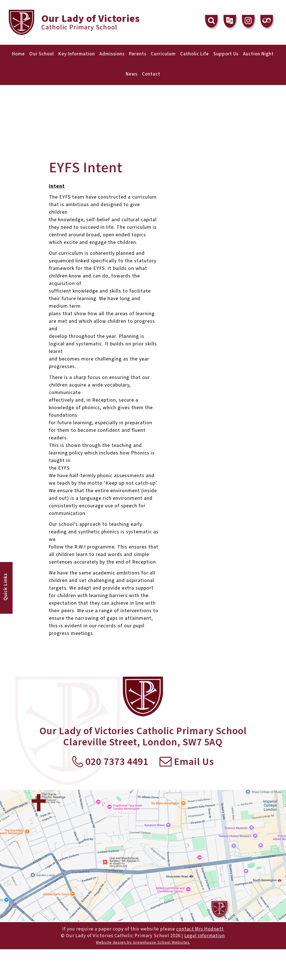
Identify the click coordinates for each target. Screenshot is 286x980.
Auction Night (258, 54)
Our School (42, 54)
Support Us (226, 54)
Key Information (77, 54)
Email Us (187, 762)
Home (18, 54)
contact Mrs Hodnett (200, 929)
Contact (151, 74)
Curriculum (163, 54)
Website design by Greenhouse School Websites (143, 943)
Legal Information (205, 936)
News (132, 74)
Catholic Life (195, 54)
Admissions (112, 54)
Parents (138, 54)
